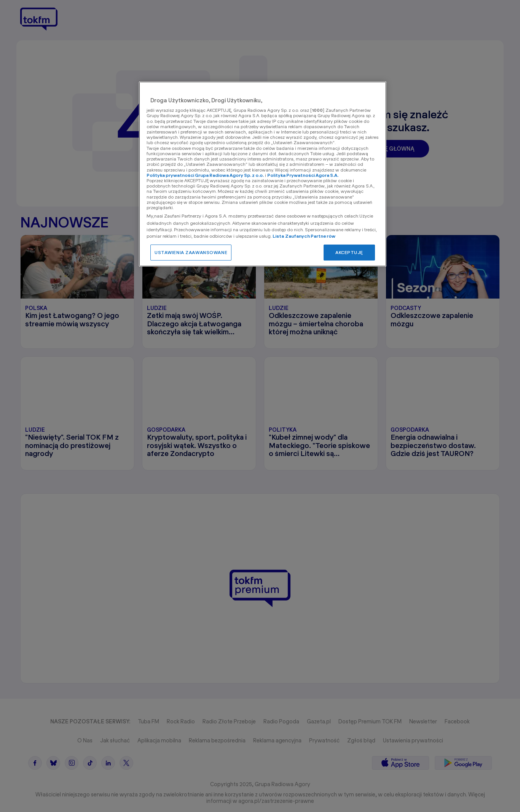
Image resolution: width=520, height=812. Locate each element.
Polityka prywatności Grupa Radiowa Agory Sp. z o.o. (205, 175)
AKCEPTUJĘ (349, 252)
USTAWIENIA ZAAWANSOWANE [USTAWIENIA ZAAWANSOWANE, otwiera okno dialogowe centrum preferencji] (191, 252)
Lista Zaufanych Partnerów (304, 236)
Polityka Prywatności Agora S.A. (303, 175)
